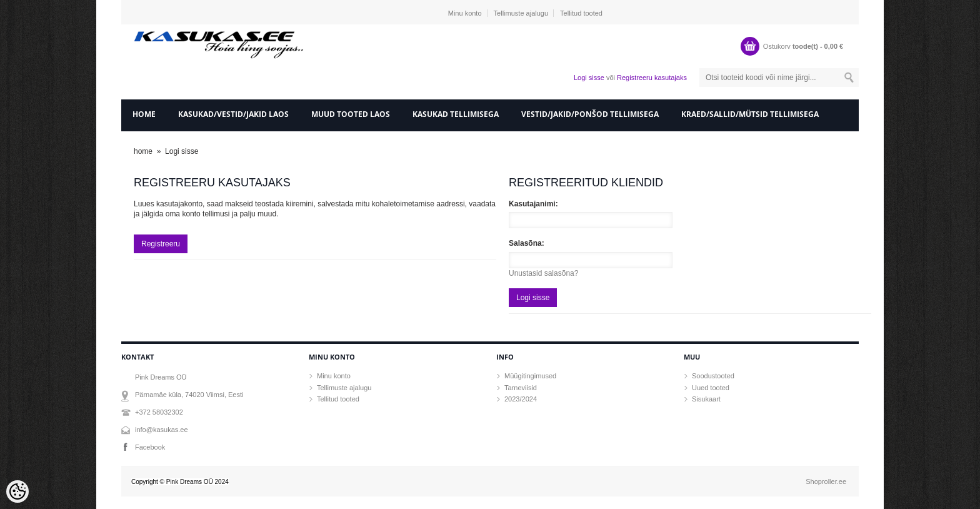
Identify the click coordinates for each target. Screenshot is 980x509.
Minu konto (465, 13)
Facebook (150, 447)
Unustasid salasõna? (543, 273)
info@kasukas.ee (162, 430)
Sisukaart (706, 399)
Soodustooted (713, 376)
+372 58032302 (159, 412)
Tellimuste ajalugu (521, 13)
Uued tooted (711, 388)
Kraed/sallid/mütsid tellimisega (750, 114)
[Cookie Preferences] (17, 491)
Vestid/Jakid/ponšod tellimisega (590, 114)
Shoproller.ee (826, 481)
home (144, 114)
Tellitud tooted (581, 13)
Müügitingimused (530, 376)
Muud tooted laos (351, 114)
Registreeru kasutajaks (652, 78)
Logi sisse (589, 78)
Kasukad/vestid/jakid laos (233, 114)
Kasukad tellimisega (456, 114)
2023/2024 (521, 399)
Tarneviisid (521, 388)
